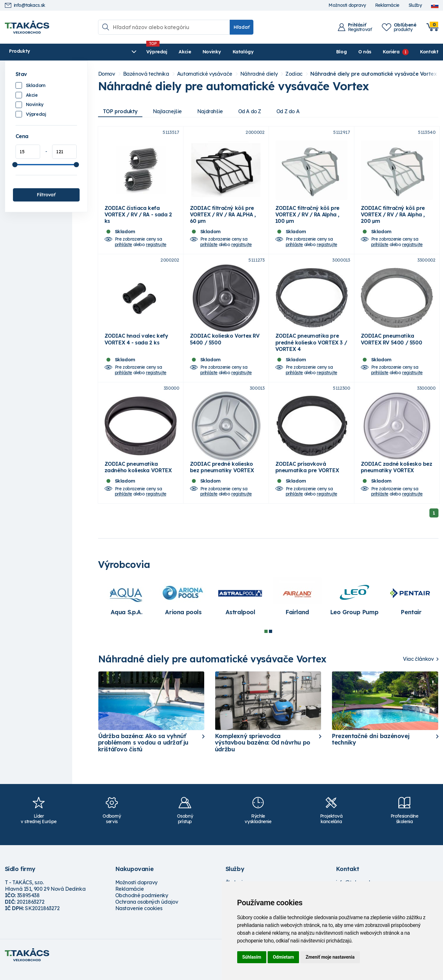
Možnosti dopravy (347, 5)
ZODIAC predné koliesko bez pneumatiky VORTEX (222, 477)
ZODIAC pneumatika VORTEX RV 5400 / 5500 (392, 345)
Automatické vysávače (205, 74)
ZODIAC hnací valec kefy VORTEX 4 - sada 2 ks (136, 345)
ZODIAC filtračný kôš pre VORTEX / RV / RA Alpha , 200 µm (393, 218)
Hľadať (242, 27)
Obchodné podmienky (142, 905)
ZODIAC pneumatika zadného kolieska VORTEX (138, 477)
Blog (341, 52)
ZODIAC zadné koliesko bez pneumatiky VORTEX (397, 477)
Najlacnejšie (169, 111)
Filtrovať (46, 195)
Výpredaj (103, 52)
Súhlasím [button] (252, 957)
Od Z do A (293, 111)
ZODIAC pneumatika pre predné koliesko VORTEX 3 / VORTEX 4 (311, 349)
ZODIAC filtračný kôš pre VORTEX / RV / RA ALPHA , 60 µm (223, 218)
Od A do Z (254, 111)
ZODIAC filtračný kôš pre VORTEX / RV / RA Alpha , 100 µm (307, 218)
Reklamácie (387, 5)
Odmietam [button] (283, 957)
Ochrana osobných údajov (147, 911)
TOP (121, 111)
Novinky (158, 52)
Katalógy (189, 52)
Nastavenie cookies (139, 918)
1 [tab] (266, 641)
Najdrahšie (213, 111)
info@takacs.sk (25, 5)
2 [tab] (271, 641)
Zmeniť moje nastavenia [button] (330, 957)
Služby (415, 5)
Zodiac (294, 74)
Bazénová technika (146, 74)
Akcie (131, 52)
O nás (365, 52)
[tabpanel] (127, 609)
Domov (107, 74)
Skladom (36, 85)
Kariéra (391, 52)
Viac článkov (418, 669)
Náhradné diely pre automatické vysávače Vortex (374, 74)
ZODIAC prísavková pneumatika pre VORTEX (307, 477)
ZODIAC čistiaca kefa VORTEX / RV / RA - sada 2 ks (138, 218)
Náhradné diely (259, 74)
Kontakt (429, 52)
